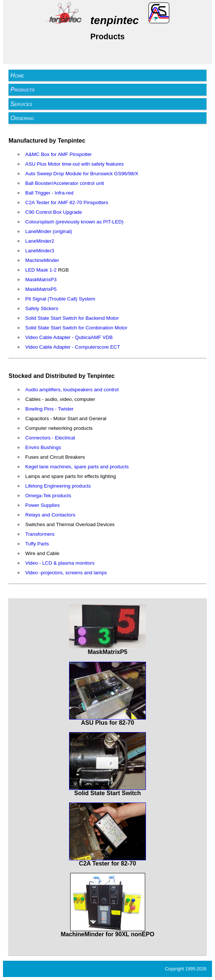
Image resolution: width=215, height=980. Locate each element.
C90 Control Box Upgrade (54, 212)
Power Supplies (43, 505)
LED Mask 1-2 (41, 270)
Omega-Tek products (48, 496)
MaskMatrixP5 (41, 289)
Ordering (22, 118)
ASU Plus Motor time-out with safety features (74, 164)
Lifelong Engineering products (58, 486)
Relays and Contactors (50, 515)
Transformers (40, 534)
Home (17, 75)
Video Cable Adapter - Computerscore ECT (73, 347)
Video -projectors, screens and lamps (66, 573)
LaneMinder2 (40, 241)
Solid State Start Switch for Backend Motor (72, 318)
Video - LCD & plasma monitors (60, 563)
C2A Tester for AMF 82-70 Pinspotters (67, 202)
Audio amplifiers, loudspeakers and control (72, 390)
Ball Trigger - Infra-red (49, 193)
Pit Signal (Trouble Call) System (60, 299)
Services (21, 104)
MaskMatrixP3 (41, 280)
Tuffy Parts (37, 544)
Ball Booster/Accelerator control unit (65, 183)
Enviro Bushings (43, 447)
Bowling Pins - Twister (49, 409)
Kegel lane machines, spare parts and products (77, 467)
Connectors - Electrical (50, 438)
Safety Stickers (42, 308)
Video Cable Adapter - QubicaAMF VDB (69, 337)
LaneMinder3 (40, 251)
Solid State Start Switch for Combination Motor (76, 328)
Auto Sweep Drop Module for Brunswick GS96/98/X (82, 174)
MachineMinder (42, 260)
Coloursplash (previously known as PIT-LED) (74, 222)
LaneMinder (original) (49, 231)
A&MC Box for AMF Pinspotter (58, 154)
